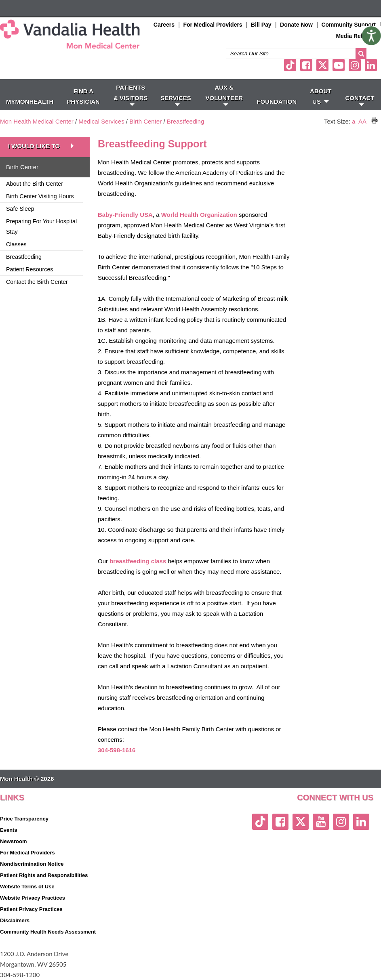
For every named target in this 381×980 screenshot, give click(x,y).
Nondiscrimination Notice (32, 864)
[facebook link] (306, 65)
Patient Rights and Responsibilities (44, 875)
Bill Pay (261, 25)
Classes (16, 244)
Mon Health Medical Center (37, 121)
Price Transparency (24, 819)
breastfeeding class (138, 561)
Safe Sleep (20, 209)
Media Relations (357, 36)
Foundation (277, 102)
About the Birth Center (35, 184)
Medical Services (101, 121)
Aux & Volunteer (224, 95)
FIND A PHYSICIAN (84, 96)
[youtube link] (339, 65)
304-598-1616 (117, 750)
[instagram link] (355, 65)
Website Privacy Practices (33, 898)
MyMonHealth (30, 102)
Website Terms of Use (27, 887)
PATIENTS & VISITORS (131, 95)
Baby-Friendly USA (125, 215)
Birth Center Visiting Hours (40, 196)
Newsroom (13, 841)
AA (362, 121)
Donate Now (296, 25)
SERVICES (176, 100)
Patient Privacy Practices (31, 909)
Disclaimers (15, 920)
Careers (164, 25)
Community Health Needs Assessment (48, 932)
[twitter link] (322, 65)
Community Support (348, 25)
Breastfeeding (186, 121)
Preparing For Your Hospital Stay (41, 227)
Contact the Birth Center (37, 282)
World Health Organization (199, 215)
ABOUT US (321, 96)
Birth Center (145, 121)
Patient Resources (29, 269)
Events (9, 830)
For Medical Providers (213, 25)
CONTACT (360, 100)
